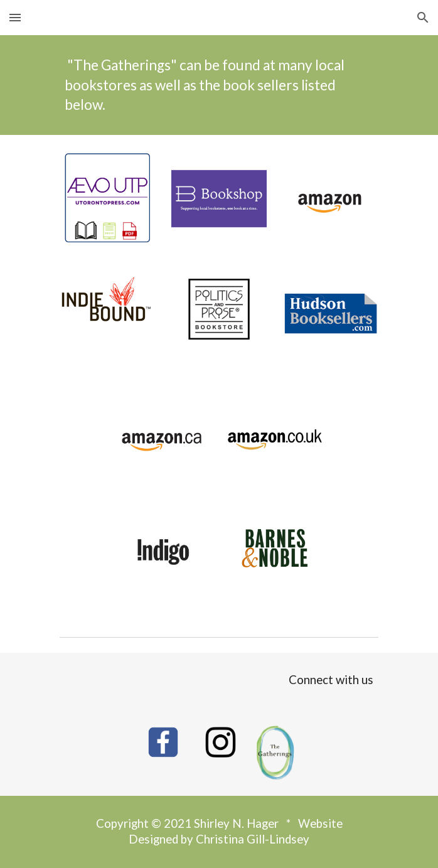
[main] (219, 85)
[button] (15, 17)
